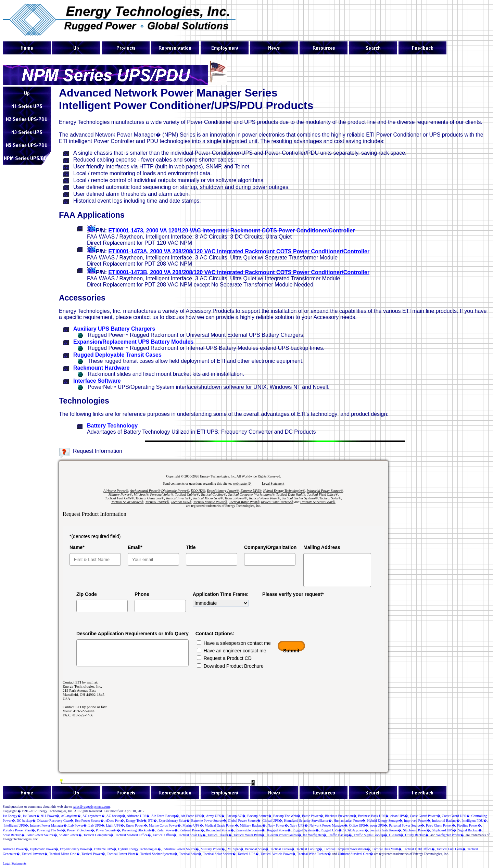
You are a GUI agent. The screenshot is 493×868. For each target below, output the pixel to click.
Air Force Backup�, (166, 816)
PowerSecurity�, (109, 830)
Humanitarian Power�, (350, 821)
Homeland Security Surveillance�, (308, 821)
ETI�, (153, 821)
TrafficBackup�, (340, 835)
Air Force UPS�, (193, 816)
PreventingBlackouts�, (139, 830)
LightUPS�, (116, 825)
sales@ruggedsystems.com (91, 807)
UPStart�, (396, 835)
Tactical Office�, (165, 835)
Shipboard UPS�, (444, 830)
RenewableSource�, (250, 830)
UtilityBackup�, (417, 835)
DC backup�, (27, 821)
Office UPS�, (359, 825)
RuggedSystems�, (306, 830)
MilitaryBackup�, (253, 825)
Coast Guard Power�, (425, 816)
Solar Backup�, (14, 835)
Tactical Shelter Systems (157, 854)
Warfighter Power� (450, 835)
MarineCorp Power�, (165, 825)
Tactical (381, 849)
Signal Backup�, (470, 830)
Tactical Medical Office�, (133, 835)
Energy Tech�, (136, 821)
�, (51, 816)
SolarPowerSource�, (42, 835)
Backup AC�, (236, 816)
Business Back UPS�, (374, 816)
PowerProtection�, (81, 830)
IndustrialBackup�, (446, 821)
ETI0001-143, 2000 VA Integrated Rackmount (231, 231)
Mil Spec (234, 849)
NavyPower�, (278, 825)
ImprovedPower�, (418, 821)
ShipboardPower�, (417, 830)
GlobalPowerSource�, (245, 821)
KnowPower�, (137, 825)
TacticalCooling (307, 849)
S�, (400, 816)
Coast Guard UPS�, (456, 816)
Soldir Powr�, (71, 835)
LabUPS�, (97, 825)
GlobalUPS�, (273, 821)
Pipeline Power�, (470, 825)
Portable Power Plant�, (19, 830)
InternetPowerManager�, (49, 825)
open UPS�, (379, 825)
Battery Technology (112, 426)
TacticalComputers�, (99, 835)
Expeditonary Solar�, (174, 821)
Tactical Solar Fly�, (192, 835)
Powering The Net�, (51, 830)
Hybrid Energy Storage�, (385, 821)
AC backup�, (116, 816)
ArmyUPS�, (216, 816)
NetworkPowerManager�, (329, 825)
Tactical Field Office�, (420, 849)
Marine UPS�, (193, 825)
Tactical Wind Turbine (312, 854)
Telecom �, (284, 835)
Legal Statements (15, 863)
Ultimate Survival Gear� (356, 854)
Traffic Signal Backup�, (371, 835)
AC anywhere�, (94, 816)
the (315, 835)
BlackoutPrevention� (341, 816)
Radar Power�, (167, 830)
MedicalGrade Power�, (222, 825)
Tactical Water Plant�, (249, 835)
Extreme (104, 849)
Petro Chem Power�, (441, 825)
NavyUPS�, (299, 825)
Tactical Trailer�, (220, 835)
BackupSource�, (260, 816)
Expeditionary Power (74, 849)
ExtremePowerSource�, (209, 821)
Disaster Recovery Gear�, (56, 821)
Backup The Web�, (287, 816)
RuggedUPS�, (331, 830)
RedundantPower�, (220, 830)
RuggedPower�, (279, 830)
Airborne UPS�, (138, 816)
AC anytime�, (71, 816)
